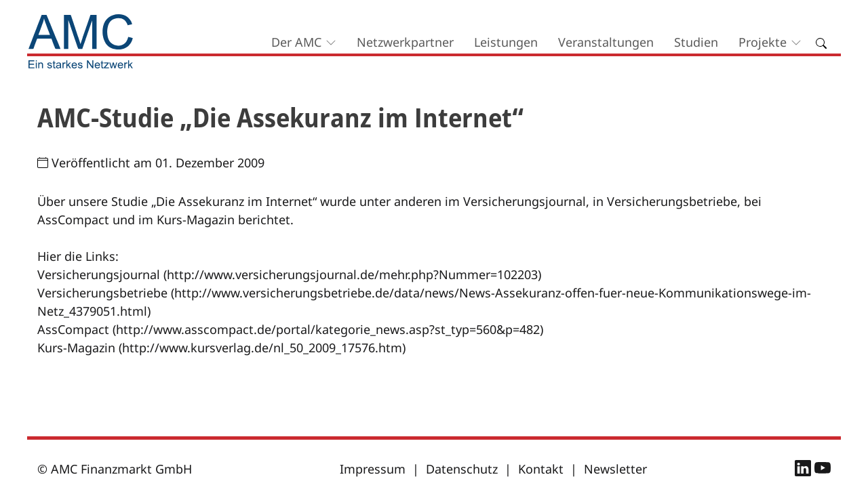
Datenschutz (462, 469)
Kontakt (541, 469)
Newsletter (615, 469)
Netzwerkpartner (405, 42)
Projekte (763, 42)
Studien (696, 42)
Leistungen (506, 42)
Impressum (373, 469)
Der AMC (296, 42)
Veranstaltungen (606, 42)
